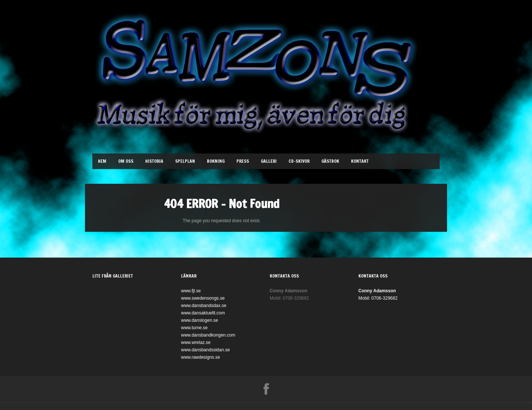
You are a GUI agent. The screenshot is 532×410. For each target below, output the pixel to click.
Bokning (216, 161)
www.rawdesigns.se (200, 357)
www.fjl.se (191, 291)
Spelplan (185, 161)
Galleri (269, 161)
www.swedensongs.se (203, 298)
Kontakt (360, 161)
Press (243, 161)
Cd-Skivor (299, 161)
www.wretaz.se (196, 342)
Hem (102, 161)
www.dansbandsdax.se (204, 306)
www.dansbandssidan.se (205, 350)
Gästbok (330, 161)
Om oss (126, 161)
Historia (154, 161)
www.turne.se (194, 328)
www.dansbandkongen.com (208, 335)
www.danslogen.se (199, 320)
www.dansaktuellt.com (203, 313)
